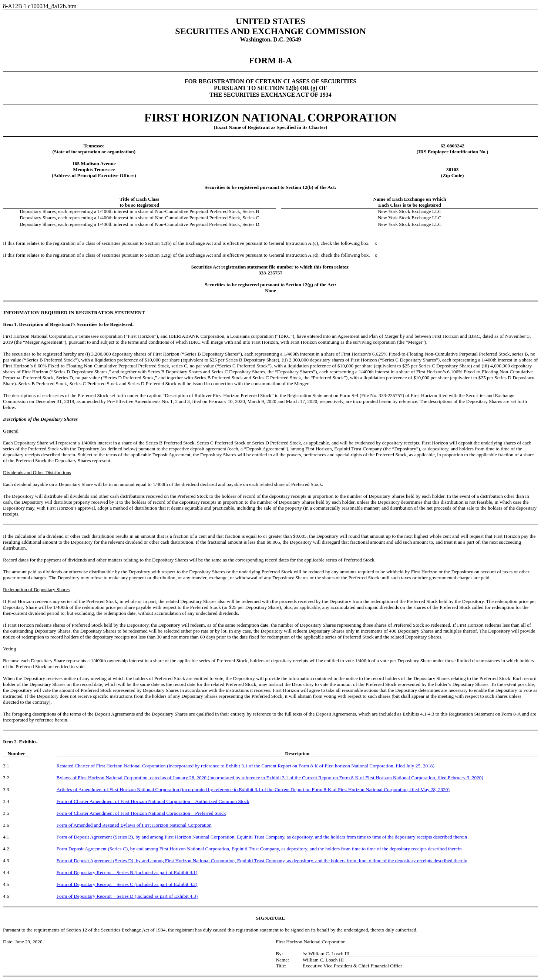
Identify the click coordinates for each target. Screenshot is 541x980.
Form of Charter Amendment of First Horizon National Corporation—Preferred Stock (141, 813)
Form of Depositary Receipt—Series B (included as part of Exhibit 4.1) (127, 872)
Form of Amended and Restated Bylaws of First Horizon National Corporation (134, 825)
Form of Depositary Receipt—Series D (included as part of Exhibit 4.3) (127, 896)
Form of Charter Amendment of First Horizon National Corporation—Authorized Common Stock (153, 801)
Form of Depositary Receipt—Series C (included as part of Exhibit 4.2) (127, 884)
